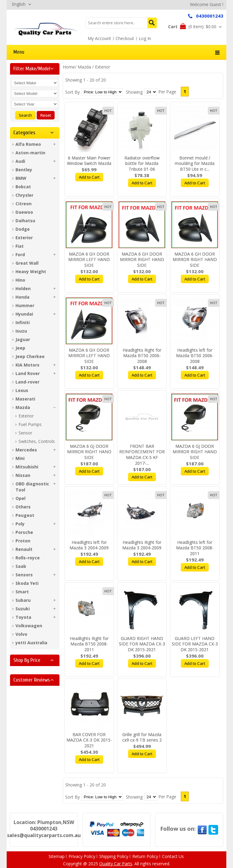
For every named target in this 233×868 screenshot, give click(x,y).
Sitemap (57, 856)
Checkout (125, 38)
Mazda (84, 67)
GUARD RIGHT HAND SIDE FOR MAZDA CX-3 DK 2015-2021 (142, 644)
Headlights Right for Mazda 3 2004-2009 (142, 545)
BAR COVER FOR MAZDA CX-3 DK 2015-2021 (89, 740)
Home (69, 67)
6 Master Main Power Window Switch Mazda (89, 161)
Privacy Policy (82, 856)
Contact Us (173, 856)
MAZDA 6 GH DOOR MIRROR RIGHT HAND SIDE (142, 260)
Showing (134, 92)
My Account (99, 38)
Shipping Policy (114, 856)
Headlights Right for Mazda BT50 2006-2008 (142, 356)
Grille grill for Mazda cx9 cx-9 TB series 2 (142, 737)
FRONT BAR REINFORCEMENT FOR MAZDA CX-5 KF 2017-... (142, 455)
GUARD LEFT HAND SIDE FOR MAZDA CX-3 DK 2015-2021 (195, 644)
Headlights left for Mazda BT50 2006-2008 (195, 356)
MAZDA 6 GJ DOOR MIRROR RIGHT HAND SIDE (89, 452)
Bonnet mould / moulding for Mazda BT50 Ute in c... (195, 164)
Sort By (73, 92)
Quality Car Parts (116, 864)
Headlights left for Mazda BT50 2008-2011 (195, 548)
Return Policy (145, 856)
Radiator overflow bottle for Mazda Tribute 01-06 (142, 164)
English (19, 4)
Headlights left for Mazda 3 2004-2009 (89, 545)
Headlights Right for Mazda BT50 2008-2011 (89, 644)
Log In (145, 38)
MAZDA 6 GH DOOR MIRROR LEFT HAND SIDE (89, 260)
